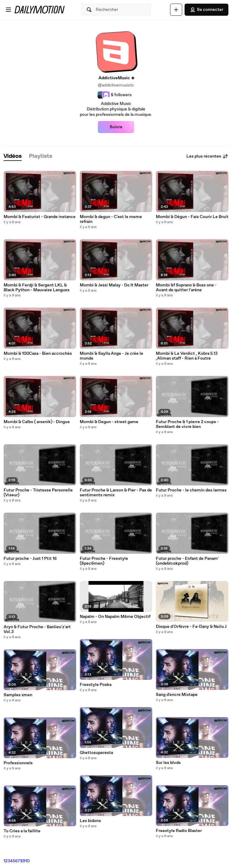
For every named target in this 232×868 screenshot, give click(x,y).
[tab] (13, 157)
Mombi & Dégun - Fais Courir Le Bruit (192, 217)
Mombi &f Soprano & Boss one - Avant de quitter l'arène (186, 288)
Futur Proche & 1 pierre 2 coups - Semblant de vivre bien (187, 424)
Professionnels (18, 763)
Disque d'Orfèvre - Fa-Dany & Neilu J (191, 627)
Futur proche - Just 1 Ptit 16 (30, 559)
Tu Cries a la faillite (22, 831)
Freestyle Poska (96, 685)
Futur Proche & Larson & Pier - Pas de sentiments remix (116, 493)
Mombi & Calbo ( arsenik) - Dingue (37, 422)
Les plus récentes (207, 156)
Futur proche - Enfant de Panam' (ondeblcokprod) (187, 561)
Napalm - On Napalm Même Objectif (115, 617)
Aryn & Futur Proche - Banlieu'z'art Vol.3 (37, 629)
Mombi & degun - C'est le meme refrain (111, 219)
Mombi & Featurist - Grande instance (40, 217)
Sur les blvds (168, 763)
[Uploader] (176, 10)
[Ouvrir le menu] (8, 10)
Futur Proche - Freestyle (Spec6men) (104, 561)
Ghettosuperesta (96, 753)
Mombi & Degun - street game (109, 422)
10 (27, 861)
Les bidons (90, 821)
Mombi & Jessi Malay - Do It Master (114, 285)
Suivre (116, 127)
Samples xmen (18, 695)
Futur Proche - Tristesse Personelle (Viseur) (38, 493)
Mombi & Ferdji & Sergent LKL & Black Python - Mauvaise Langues (37, 288)
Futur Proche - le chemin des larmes (191, 490)
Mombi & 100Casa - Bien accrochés (38, 354)
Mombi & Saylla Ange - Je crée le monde (111, 356)
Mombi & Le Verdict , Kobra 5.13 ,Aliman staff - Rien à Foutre (187, 356)
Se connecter (206, 10)
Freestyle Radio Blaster (179, 831)
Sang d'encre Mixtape (177, 695)
